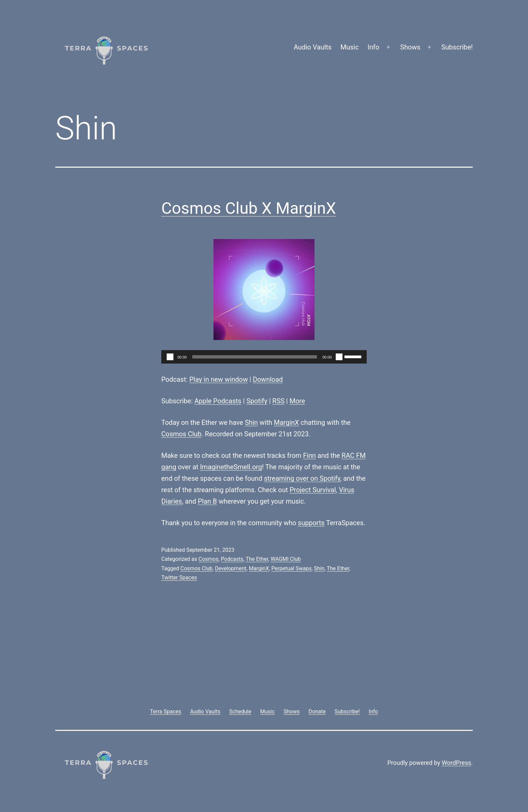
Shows (410, 47)
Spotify (257, 401)
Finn (309, 455)
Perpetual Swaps (291, 568)
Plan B (208, 501)
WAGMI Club (286, 559)
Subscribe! (457, 47)
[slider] (255, 357)
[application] (264, 357)
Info (374, 47)
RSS (278, 401)
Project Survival (313, 490)
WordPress (456, 763)
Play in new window (219, 379)
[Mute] (339, 357)
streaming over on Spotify (302, 478)
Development (231, 568)
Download (268, 379)
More (297, 401)
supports (311, 523)
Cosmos (208, 559)
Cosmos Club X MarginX (249, 208)
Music (350, 47)
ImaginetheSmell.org (231, 467)
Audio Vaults (312, 47)
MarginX (286, 422)
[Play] (170, 357)
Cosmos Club (181, 434)
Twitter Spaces (179, 578)
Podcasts (232, 559)
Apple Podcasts (218, 401)
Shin (251, 422)
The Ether (257, 559)
